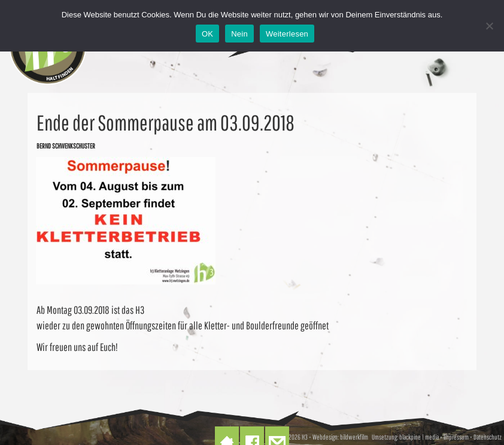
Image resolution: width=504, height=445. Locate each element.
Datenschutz (488, 437)
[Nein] (489, 26)
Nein (239, 34)
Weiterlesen (287, 34)
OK (207, 34)
